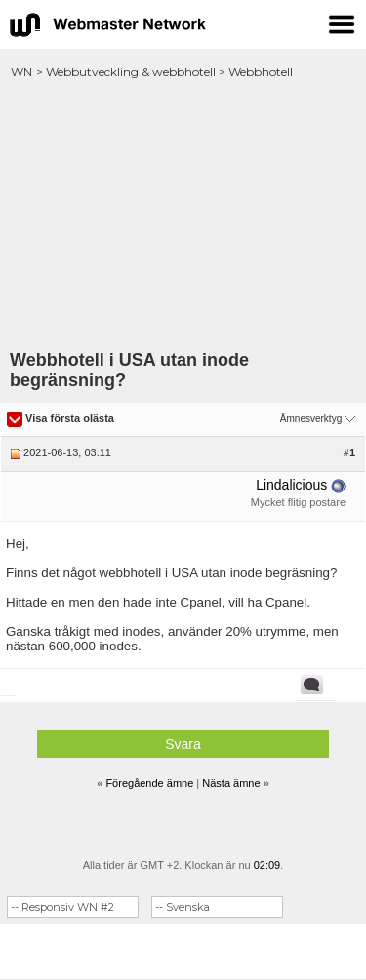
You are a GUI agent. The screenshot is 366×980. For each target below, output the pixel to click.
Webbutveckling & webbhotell (131, 72)
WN (21, 72)
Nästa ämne (231, 783)
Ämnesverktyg (311, 419)
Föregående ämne (149, 783)
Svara (183, 744)
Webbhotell (261, 72)
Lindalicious (291, 485)
